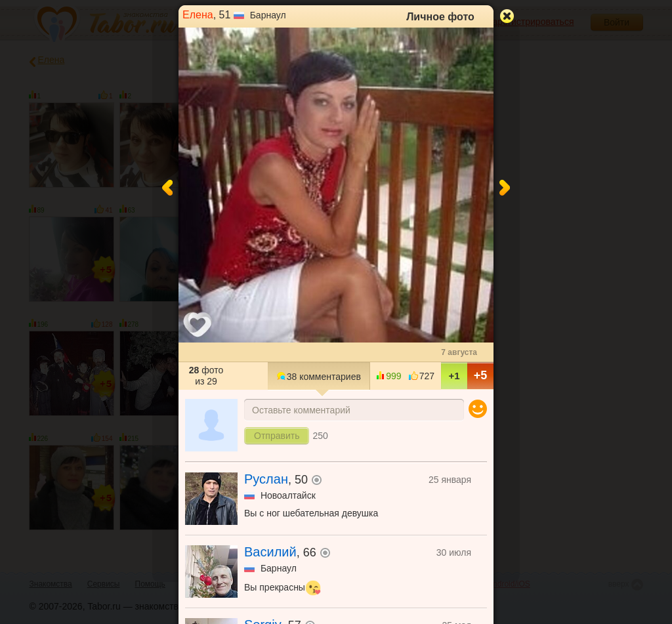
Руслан (266, 479)
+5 (481, 375)
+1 (454, 376)
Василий (270, 552)
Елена (198, 15)
